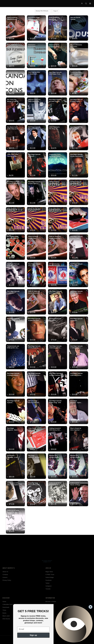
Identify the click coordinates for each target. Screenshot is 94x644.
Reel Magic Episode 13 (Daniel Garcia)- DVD (34, 374)
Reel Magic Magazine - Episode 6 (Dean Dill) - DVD (76, 402)
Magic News (49, 572)
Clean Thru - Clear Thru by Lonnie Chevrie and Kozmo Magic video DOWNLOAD (13, 155)
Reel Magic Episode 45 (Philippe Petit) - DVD (55, 73)
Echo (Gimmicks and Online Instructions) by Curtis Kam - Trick (55, 18)
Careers (5, 577)
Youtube (48, 589)
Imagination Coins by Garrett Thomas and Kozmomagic (55, 155)
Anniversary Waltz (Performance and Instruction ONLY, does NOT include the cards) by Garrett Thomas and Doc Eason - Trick (76, 73)
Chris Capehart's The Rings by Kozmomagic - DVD (55, 128)
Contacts (5, 575)
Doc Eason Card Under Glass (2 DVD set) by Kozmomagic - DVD (13, 128)
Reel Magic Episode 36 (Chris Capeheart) (34, 155)
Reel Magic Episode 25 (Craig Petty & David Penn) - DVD (55, 292)
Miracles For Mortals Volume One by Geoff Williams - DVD (54, 457)
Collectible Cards (8, 604)
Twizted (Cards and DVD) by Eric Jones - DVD (13, 347)
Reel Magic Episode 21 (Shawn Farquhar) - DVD (76, 320)
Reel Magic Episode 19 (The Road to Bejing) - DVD (34, 347)
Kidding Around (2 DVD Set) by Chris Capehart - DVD (55, 429)
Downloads (6, 607)
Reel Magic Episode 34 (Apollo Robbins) (13, 183)
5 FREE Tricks (50, 575)
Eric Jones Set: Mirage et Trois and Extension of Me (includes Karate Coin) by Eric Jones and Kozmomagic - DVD (13, 101)
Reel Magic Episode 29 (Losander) (34, 265)
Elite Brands (6, 619)
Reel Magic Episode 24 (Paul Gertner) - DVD (76, 292)
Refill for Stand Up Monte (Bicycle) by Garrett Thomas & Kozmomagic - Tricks (34, 292)
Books (4, 613)
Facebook (49, 580)
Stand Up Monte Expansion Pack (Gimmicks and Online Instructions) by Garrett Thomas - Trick (55, 46)
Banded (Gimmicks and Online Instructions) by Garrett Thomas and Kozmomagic (55, 320)
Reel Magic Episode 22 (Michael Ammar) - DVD (34, 320)
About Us (5, 572)
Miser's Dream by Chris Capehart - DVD (76, 429)
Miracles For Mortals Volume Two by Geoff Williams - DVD (75, 457)
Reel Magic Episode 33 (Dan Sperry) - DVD (34, 183)
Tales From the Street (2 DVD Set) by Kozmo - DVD (34, 402)
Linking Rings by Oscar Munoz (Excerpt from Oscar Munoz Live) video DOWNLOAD (55, 210)
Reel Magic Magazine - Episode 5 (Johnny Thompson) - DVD (13, 429)
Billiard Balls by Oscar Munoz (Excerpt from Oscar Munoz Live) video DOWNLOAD (13, 210)
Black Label (6, 616)
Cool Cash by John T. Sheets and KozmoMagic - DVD (34, 73)
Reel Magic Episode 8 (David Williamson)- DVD (13, 402)
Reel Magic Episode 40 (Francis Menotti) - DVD (34, 128)
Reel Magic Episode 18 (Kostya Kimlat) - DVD (55, 347)
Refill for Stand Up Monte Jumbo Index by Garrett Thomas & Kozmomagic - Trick (55, 237)
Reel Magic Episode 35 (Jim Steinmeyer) (76, 155)
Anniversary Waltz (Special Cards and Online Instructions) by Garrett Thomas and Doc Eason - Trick (34, 18)
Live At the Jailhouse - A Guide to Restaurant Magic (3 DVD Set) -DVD (13, 457)
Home (4, 602)
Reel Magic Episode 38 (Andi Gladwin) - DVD (76, 128)
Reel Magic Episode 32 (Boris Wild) (76, 237)
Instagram (49, 586)
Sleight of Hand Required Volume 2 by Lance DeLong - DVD (34, 484)
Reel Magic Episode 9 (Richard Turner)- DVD (76, 374)
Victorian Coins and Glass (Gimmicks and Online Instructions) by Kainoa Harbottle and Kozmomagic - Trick (34, 101)
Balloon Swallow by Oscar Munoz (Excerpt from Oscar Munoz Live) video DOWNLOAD (34, 210)
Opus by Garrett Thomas (75, 18)
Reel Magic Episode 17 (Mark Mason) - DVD (76, 347)
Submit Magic (50, 577)
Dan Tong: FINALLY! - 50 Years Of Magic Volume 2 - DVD (34, 457)
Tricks (4, 610)
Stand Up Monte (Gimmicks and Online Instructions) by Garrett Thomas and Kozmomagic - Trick (13, 18)
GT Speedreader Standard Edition (54, 265)
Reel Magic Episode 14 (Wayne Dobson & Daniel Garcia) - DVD (13, 374)
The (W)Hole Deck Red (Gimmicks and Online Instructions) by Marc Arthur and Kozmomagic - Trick (13, 237)
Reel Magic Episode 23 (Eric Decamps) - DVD (13, 320)
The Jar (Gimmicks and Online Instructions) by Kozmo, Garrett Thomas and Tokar (76, 46)
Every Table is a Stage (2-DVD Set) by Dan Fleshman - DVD (13, 46)
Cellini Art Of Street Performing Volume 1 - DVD (13, 511)
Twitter (48, 583)
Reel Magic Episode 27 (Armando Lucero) (76, 265)
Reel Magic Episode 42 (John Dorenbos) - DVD (55, 101)
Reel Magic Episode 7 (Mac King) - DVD (55, 402)
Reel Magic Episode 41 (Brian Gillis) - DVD (76, 101)
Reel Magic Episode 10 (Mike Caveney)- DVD (55, 374)
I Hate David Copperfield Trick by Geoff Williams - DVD (34, 429)
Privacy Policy (7, 580)
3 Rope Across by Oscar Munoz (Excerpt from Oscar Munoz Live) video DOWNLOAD (76, 183)
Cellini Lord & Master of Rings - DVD (76, 484)
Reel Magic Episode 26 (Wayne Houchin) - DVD (13, 292)
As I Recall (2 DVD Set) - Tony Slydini (13, 484)
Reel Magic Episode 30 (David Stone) (13, 265)
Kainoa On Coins (12, 72)
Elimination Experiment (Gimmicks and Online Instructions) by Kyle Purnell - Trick (34, 46)
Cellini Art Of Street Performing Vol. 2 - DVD (55, 484)
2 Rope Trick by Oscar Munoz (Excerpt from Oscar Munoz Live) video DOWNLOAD (55, 183)
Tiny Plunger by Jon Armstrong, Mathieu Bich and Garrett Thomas (76, 210)
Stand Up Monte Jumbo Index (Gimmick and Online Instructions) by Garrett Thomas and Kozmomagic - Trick (34, 237)
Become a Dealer (51, 602)
